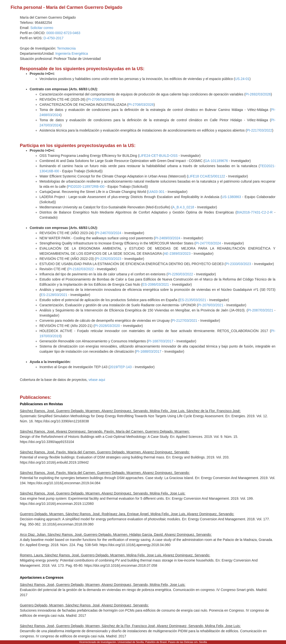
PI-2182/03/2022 (81, 269)
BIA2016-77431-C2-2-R (255, 212)
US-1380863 (231, 197)
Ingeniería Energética (72, 54)
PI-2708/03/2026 (141, 105)
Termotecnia (66, 48)
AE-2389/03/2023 (177, 254)
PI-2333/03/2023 (238, 264)
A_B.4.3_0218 (183, 207)
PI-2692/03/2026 (258, 94)
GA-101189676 (216, 161)
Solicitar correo (42, 28)
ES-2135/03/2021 (193, 300)
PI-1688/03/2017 (149, 351)
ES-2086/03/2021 (155, 284)
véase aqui (97, 380)
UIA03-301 (156, 192)
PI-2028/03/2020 (107, 326)
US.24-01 (242, 79)
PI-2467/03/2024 (109, 233)
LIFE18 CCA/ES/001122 (207, 176)
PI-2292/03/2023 (109, 259)
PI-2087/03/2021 (261, 310)
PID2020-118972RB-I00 (86, 187)
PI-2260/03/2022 (180, 274)
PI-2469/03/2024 (168, 238)
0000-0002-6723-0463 (63, 33)
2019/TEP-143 (121, 367)
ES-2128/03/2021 (54, 295)
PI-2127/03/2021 (185, 321)
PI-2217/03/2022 (260, 130)
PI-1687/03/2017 (161, 341)
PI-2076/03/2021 (211, 305)
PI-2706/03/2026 (100, 99)
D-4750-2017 (53, 38)
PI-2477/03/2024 (208, 243)
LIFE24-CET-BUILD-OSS (158, 156)
